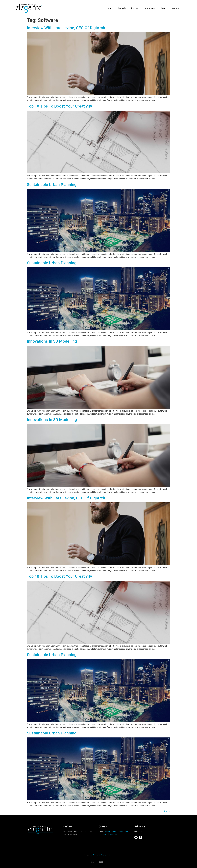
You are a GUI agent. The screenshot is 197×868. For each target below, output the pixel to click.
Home (110, 8)
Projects (122, 8)
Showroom (150, 8)
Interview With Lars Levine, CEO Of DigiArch (66, 28)
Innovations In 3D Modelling (52, 341)
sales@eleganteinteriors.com (116, 832)
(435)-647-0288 (111, 835)
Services (135, 8)
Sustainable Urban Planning (52, 185)
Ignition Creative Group (100, 855)
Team (163, 8)
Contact (175, 8)
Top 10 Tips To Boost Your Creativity (59, 106)
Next (167, 811)
